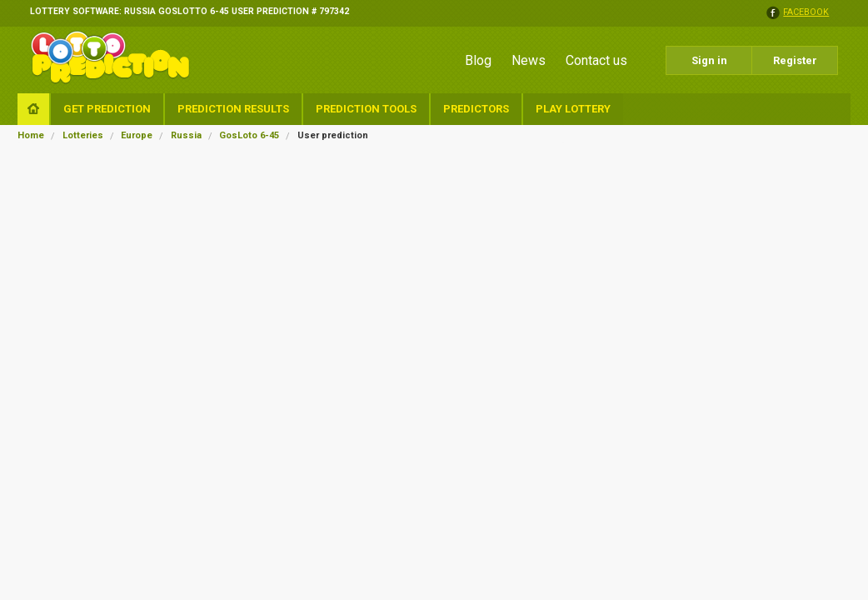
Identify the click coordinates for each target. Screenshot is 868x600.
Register (795, 60)
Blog (478, 60)
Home (31, 135)
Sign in (709, 60)
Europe (137, 135)
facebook (806, 13)
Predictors (476, 109)
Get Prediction (107, 109)
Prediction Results (233, 109)
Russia (186, 135)
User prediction (333, 135)
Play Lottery (573, 109)
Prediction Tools (366, 109)
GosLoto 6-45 (249, 135)
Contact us (596, 60)
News (529, 60)
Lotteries (83, 135)
